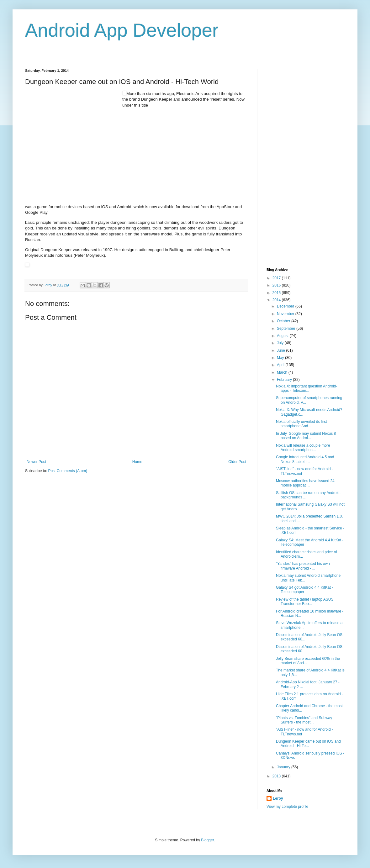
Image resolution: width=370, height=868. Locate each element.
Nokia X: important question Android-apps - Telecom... (307, 388)
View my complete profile (287, 807)
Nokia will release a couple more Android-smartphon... (303, 448)
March (283, 372)
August (283, 336)
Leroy (278, 798)
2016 (277, 285)
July (281, 343)
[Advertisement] (72, 130)
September (287, 329)
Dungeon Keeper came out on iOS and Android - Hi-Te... (308, 744)
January (284, 767)
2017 (277, 278)
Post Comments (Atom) (68, 471)
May (281, 358)
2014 (277, 300)
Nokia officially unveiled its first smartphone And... (301, 424)
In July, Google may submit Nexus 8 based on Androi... (306, 436)
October (284, 321)
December (286, 306)
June (281, 350)
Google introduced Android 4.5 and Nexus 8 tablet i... (305, 459)
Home (137, 462)
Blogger (207, 840)
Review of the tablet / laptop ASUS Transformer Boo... (305, 602)
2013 (277, 776)
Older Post (237, 462)
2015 (277, 293)
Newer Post (36, 462)
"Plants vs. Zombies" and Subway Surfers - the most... (304, 720)
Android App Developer (122, 30)
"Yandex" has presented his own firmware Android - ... (303, 566)
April (281, 365)
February (285, 380)
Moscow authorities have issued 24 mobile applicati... (305, 483)
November (286, 314)
